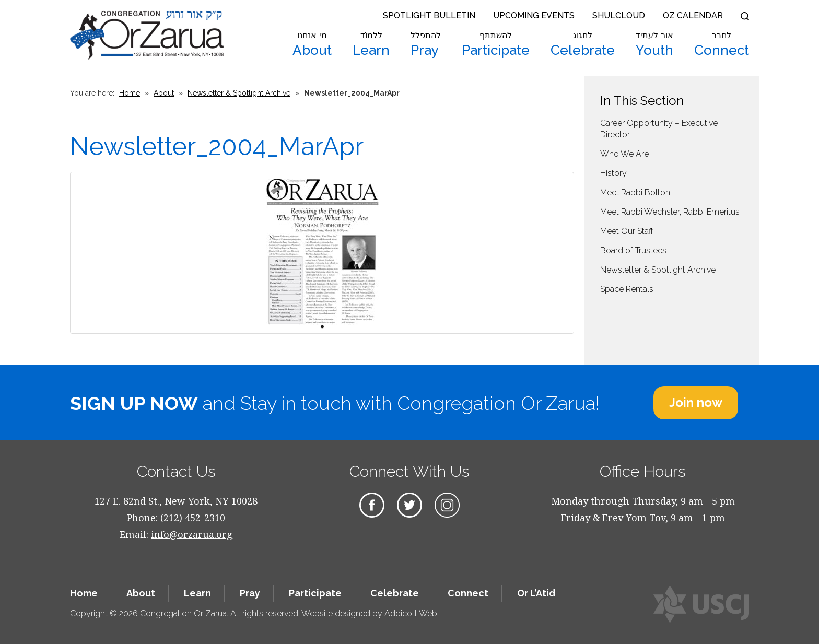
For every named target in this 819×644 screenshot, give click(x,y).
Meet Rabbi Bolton (635, 192)
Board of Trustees (633, 250)
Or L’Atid (536, 593)
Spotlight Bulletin (429, 15)
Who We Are (624, 154)
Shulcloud (619, 15)
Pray (426, 44)
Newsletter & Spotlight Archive (239, 93)
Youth (654, 44)
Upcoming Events (534, 15)
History (613, 173)
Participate (496, 44)
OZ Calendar (693, 15)
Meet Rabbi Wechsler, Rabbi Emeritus (670, 212)
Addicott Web (411, 613)
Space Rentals (627, 289)
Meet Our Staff (627, 231)
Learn (371, 44)
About (312, 44)
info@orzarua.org (192, 534)
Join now (696, 402)
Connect (722, 44)
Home (130, 93)
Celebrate (583, 44)
